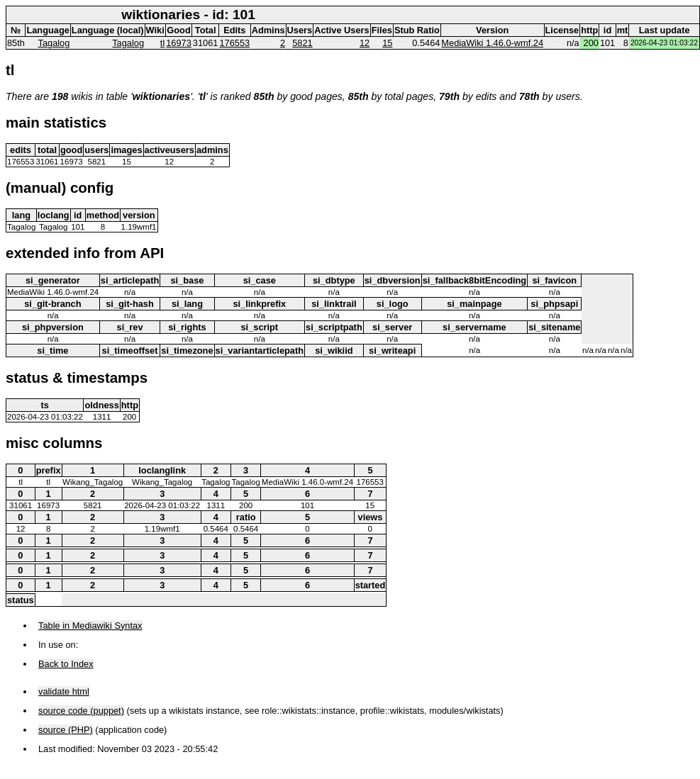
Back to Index (66, 664)
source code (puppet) (81, 711)
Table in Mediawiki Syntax (90, 626)
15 (387, 43)
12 (365, 43)
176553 (234, 43)
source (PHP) (66, 730)
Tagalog (54, 43)
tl (162, 43)
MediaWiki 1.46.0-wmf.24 (492, 43)
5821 (302, 43)
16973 (179, 43)
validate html (64, 691)
